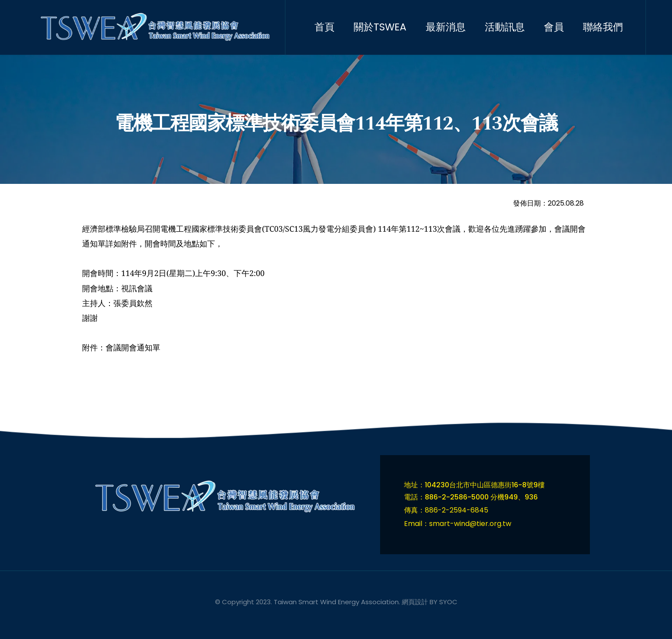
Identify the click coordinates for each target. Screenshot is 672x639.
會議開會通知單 (133, 347)
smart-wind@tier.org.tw (470, 524)
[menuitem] (332, 27)
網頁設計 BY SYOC (430, 602)
